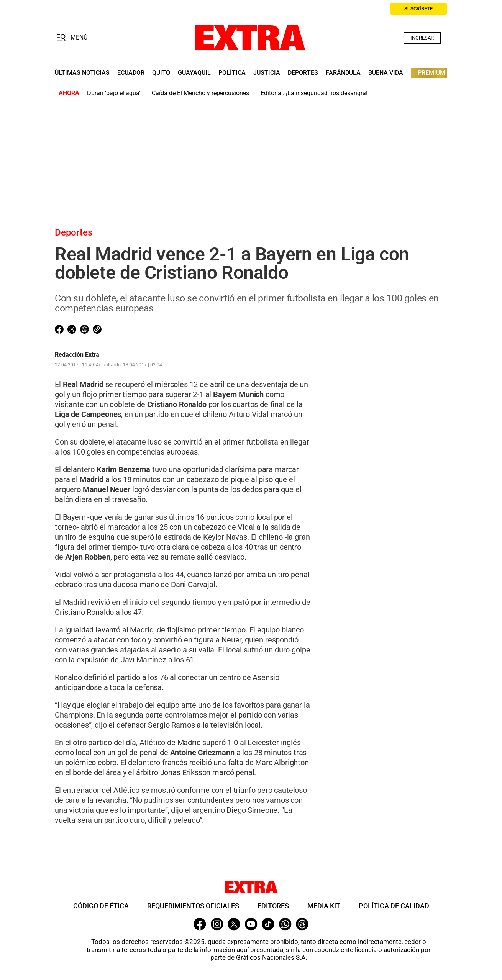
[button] (72, 38)
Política (232, 73)
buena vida (386, 73)
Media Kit (324, 906)
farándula (343, 73)
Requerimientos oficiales (193, 906)
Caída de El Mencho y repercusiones (200, 93)
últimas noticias (82, 73)
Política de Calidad (394, 906)
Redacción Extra (77, 355)
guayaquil (194, 73)
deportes (303, 73)
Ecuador (131, 73)
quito (161, 73)
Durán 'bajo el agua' (114, 93)
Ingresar (422, 38)
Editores (273, 906)
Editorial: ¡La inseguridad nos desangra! (314, 93)
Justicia (267, 73)
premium (431, 73)
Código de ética (101, 906)
